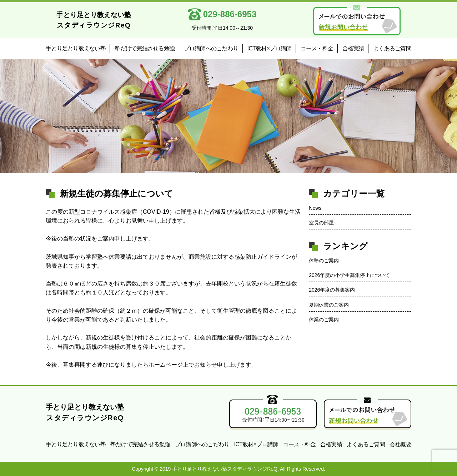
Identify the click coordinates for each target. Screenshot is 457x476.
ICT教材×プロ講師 (270, 48)
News (315, 208)
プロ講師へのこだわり (211, 48)
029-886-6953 (224, 14)
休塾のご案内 (324, 261)
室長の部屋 (321, 223)
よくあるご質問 (392, 48)
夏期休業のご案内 (329, 305)
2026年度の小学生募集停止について (349, 275)
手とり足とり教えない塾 (76, 48)
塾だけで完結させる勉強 (145, 48)
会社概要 (400, 444)
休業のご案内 (324, 319)
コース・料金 (317, 48)
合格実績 (353, 48)
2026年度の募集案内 (332, 290)
